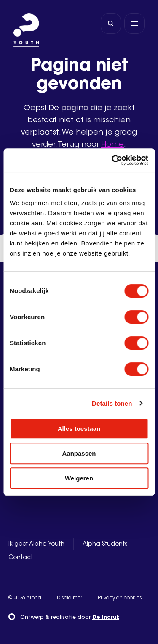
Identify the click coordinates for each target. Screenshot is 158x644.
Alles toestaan (79, 429)
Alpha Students (105, 544)
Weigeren (79, 478)
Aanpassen (79, 453)
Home (112, 145)
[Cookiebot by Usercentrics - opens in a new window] (112, 160)
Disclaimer (70, 598)
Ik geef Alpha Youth (36, 544)
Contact (21, 558)
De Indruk (106, 618)
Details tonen (112, 403)
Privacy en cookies (120, 598)
